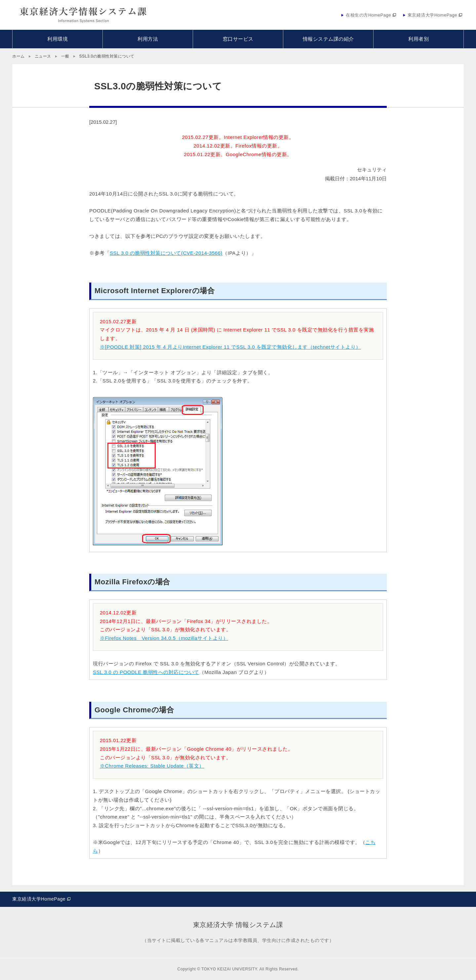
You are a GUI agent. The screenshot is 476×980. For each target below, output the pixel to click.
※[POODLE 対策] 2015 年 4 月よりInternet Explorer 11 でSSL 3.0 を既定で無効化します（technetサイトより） (230, 347)
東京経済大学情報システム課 (83, 15)
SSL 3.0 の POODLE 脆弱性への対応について (146, 672)
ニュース (43, 56)
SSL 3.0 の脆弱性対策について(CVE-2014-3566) (166, 253)
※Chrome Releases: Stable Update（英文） (152, 766)
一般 (65, 56)
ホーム (19, 56)
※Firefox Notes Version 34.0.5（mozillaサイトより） (164, 638)
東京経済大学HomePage (39, 899)
